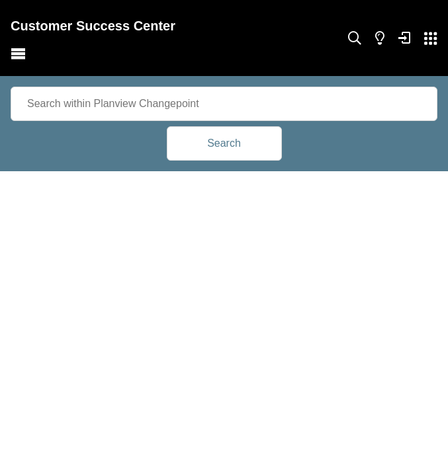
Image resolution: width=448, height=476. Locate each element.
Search (224, 143)
